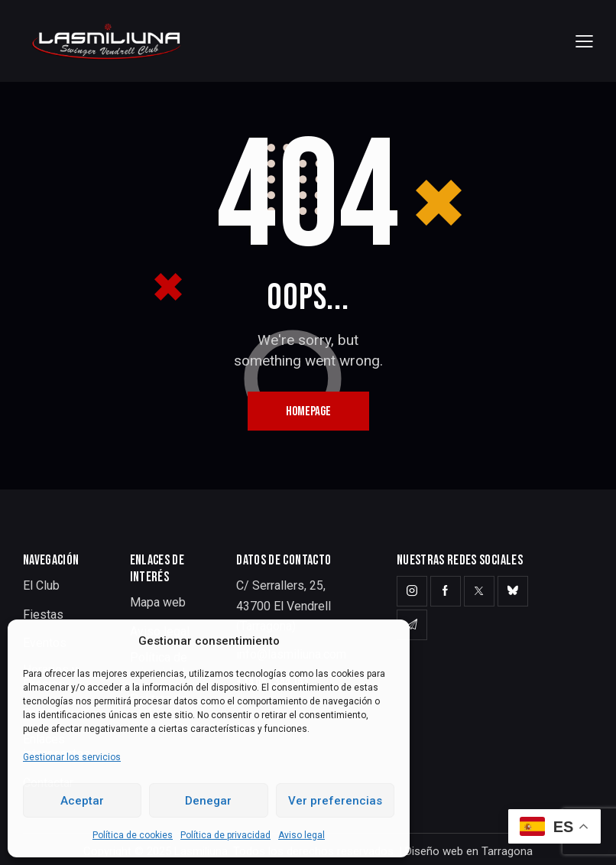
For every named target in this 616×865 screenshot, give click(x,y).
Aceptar (82, 801)
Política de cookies (133, 835)
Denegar (208, 801)
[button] (584, 41)
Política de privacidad (225, 835)
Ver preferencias (335, 801)
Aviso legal (302, 835)
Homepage (308, 411)
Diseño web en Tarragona (469, 851)
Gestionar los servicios (72, 757)
